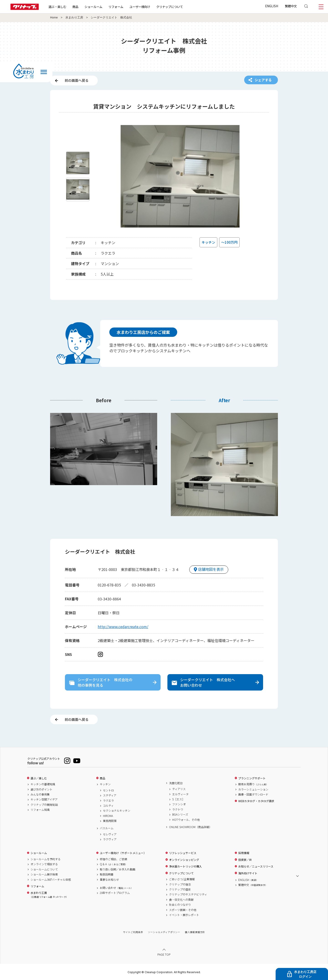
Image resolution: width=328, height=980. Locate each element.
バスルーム (107, 828)
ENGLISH (272, 6)
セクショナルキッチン (117, 811)
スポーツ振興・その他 (183, 910)
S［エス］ (178, 799)
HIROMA (108, 816)
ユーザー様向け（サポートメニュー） (123, 853)
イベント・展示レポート (184, 915)
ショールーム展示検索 (44, 874)
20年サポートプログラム (115, 893)
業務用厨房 (110, 821)
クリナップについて (170, 7)
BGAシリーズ (180, 814)
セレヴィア (110, 834)
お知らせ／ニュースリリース (256, 866)
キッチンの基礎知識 (43, 784)
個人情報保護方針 (195, 932)
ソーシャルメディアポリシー (164, 932)
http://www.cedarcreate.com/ (123, 627)
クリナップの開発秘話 (44, 805)
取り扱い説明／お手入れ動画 (118, 869)
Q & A (114, 864)
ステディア (110, 795)
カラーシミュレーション (253, 789)
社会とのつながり (180, 905)
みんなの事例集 (40, 794)
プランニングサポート (252, 778)
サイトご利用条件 (133, 932)
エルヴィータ (180, 794)
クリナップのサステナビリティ (188, 894)
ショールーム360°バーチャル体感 (51, 880)
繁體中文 (291, 6)
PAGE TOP (164, 954)
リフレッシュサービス (183, 853)
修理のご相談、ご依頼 (113, 859)
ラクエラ (108, 801)
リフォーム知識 (40, 810)
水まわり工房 (74, 18)
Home (54, 18)
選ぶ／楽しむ (39, 778)
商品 (102, 778)
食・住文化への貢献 (181, 900)
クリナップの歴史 (180, 889)
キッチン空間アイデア (44, 799)
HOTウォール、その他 (186, 820)
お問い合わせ (116, 888)
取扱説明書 (107, 874)
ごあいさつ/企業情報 (182, 879)
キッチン (105, 784)
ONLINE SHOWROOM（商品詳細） (190, 827)
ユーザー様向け (140, 7)
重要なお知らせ (109, 880)
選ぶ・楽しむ (57, 7)
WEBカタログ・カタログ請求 (256, 801)
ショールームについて (44, 869)
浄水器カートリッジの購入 (185, 866)
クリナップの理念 (180, 884)
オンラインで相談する (44, 864)
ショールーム (93, 7)
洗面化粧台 (176, 783)
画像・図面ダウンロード (253, 794)
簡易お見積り (253, 784)
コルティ (108, 806)
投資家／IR (245, 860)
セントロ (108, 790)
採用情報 (244, 853)
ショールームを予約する (46, 859)
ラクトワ (178, 809)
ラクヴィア (110, 839)
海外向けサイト (248, 873)
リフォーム (116, 7)
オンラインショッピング (184, 860)
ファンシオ (179, 804)
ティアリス (179, 789)
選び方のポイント (41, 789)
